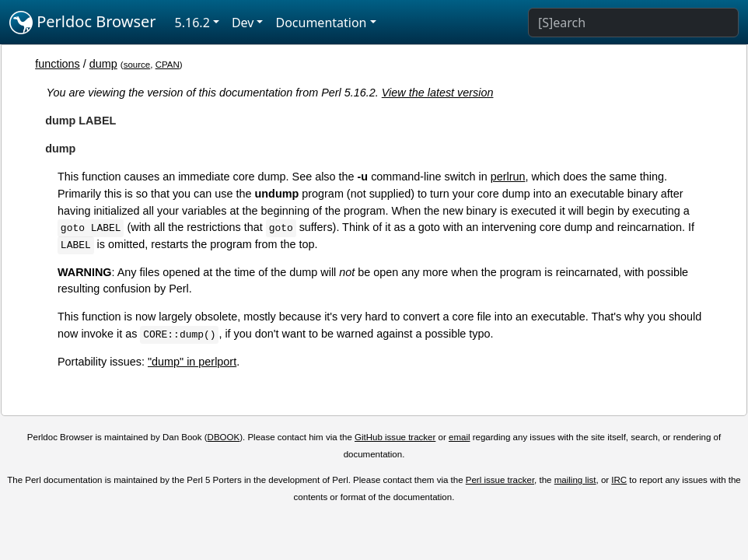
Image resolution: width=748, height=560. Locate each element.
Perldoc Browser (83, 23)
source (137, 65)
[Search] (633, 23)
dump (103, 64)
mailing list (575, 480)
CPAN (168, 65)
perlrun (508, 177)
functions (58, 64)
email (460, 437)
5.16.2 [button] (192, 23)
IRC (619, 480)
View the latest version (438, 93)
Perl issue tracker (500, 480)
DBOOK (224, 437)
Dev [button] (243, 23)
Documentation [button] (321, 23)
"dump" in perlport (192, 362)
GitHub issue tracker (395, 437)
